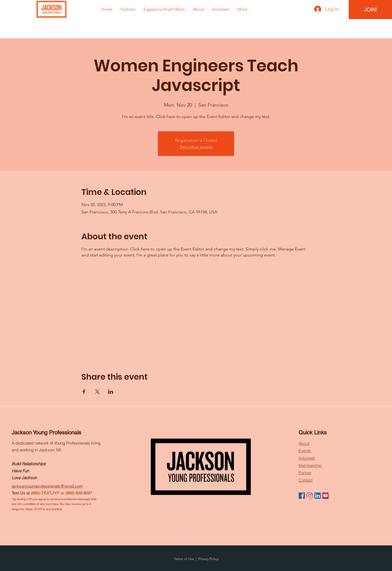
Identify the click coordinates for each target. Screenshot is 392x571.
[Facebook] (302, 496)
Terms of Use (184, 559)
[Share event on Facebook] (84, 392)
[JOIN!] (371, 10)
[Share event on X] (97, 392)
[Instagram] (310, 496)
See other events (196, 147)
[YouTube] (325, 496)
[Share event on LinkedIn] (111, 392)
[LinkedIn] (318, 496)
